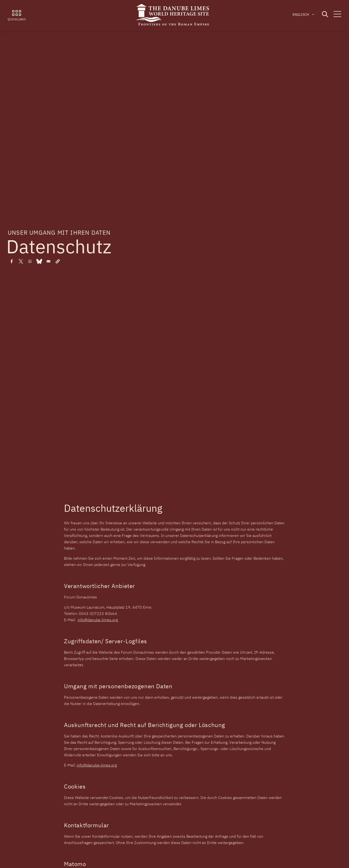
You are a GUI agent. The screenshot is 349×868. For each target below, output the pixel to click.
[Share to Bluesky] (39, 261)
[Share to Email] (48, 261)
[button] (58, 261)
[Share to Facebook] (12, 261)
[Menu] (337, 15)
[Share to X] (21, 261)
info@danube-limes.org (98, 620)
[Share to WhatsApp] (30, 261)
